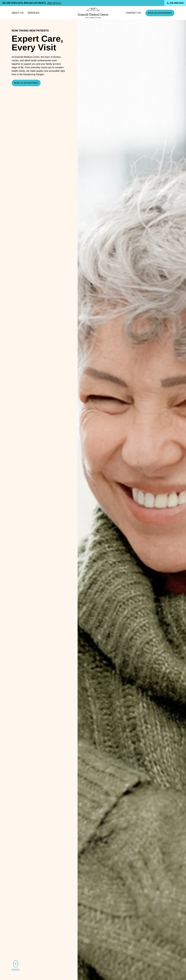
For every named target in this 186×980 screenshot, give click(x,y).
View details (54, 3)
